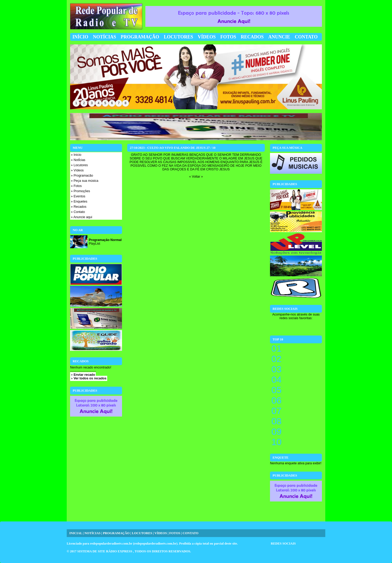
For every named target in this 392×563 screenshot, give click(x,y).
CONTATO (190, 533)
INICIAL (76, 533)
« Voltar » (196, 177)
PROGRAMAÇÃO (116, 533)
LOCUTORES (142, 533)
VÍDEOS (161, 533)
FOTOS (175, 533)
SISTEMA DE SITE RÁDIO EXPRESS (105, 551)
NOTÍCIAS (92, 533)
